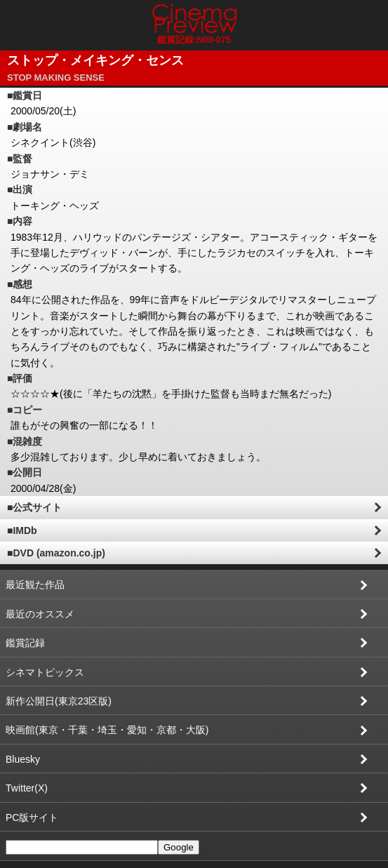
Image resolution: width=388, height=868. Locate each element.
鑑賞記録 (25, 643)
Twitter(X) (27, 788)
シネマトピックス (45, 672)
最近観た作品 (35, 585)
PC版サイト (32, 817)
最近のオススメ (40, 614)
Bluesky (23, 759)
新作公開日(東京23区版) (59, 701)
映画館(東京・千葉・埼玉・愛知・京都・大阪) (107, 730)
